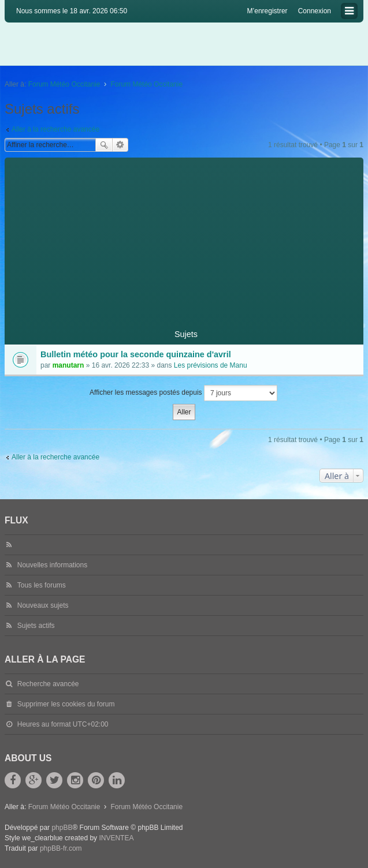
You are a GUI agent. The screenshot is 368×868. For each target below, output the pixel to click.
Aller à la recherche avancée (55, 129)
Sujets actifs (36, 626)
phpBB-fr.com (61, 848)
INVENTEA (116, 838)
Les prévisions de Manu (211, 365)
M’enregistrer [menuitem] (267, 11)
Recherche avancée (120, 145)
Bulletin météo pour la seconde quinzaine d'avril (136, 354)
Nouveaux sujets (43, 605)
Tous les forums (42, 585)
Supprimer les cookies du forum (66, 704)
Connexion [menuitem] (315, 11)
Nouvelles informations (52, 565)
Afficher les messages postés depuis (183, 393)
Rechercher (104, 145)
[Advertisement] (184, 238)
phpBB (62, 828)
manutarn (68, 365)
